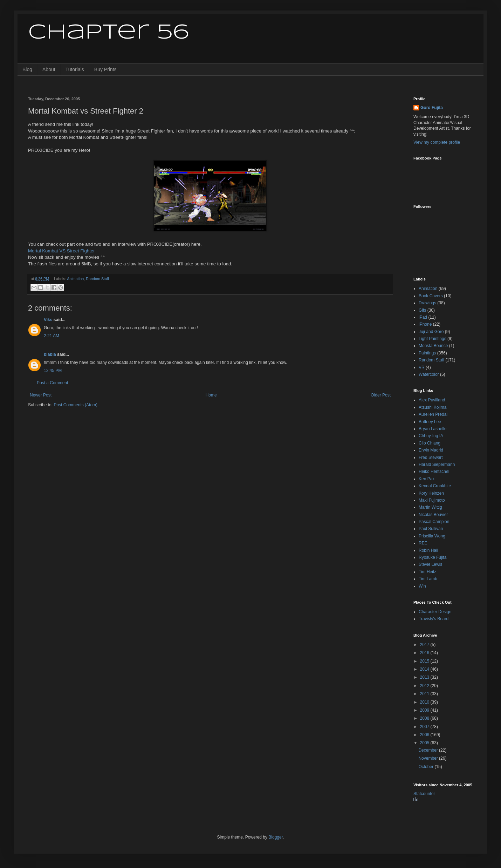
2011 (425, 694)
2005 (425, 743)
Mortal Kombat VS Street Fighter (61, 251)
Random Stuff (97, 279)
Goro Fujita (432, 108)
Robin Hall (428, 550)
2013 (425, 677)
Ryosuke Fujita (433, 557)
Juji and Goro (431, 332)
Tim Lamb (428, 579)
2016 (425, 653)
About (49, 69)
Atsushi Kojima (433, 407)
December (429, 750)
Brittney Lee (430, 422)
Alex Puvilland (432, 400)
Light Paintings (433, 339)
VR (422, 367)
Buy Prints (105, 69)
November (429, 758)
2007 (425, 727)
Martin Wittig (430, 507)
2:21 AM (52, 336)
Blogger (276, 837)
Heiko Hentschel (434, 472)
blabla (50, 354)
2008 (425, 718)
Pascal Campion (434, 522)
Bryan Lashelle (433, 429)
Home (211, 395)
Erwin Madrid (431, 450)
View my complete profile (437, 142)
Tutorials (75, 69)
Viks (48, 320)
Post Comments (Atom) (76, 405)
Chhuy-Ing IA (431, 436)
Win (422, 586)
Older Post (381, 395)
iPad (423, 317)
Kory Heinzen (431, 493)
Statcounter (424, 794)
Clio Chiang (430, 443)
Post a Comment (52, 383)
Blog (27, 69)
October (426, 767)
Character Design (435, 612)
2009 (425, 710)
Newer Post (41, 395)
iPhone (425, 324)
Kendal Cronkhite (435, 486)
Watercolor (429, 374)
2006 (425, 735)
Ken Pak (427, 479)
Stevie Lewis (430, 564)
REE (423, 543)
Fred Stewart (431, 457)
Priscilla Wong (432, 536)
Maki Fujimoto (432, 500)
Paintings (427, 353)
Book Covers (431, 296)
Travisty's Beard (434, 619)
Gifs (422, 310)
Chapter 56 (108, 33)
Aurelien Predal (433, 414)
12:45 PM (53, 371)
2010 (425, 702)
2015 (425, 661)
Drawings (427, 303)
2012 (425, 686)
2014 (425, 669)
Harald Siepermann (437, 464)
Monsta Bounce (433, 346)
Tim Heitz (427, 572)
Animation (75, 279)
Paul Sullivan (431, 529)
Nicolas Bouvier (433, 515)
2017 (425, 645)
